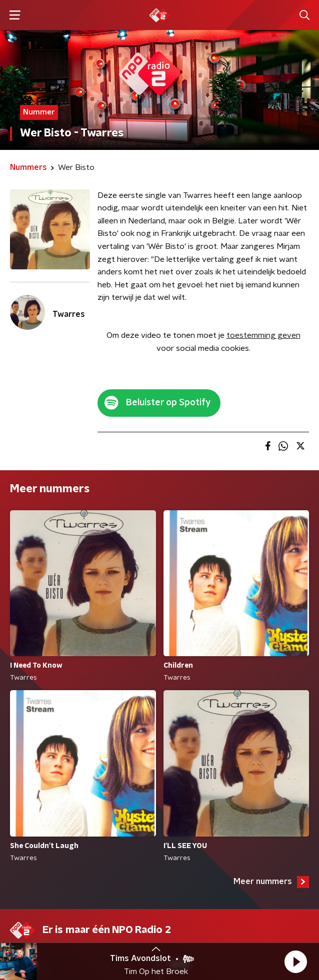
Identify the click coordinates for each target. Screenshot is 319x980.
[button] (295, 962)
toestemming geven (263, 335)
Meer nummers (271, 882)
